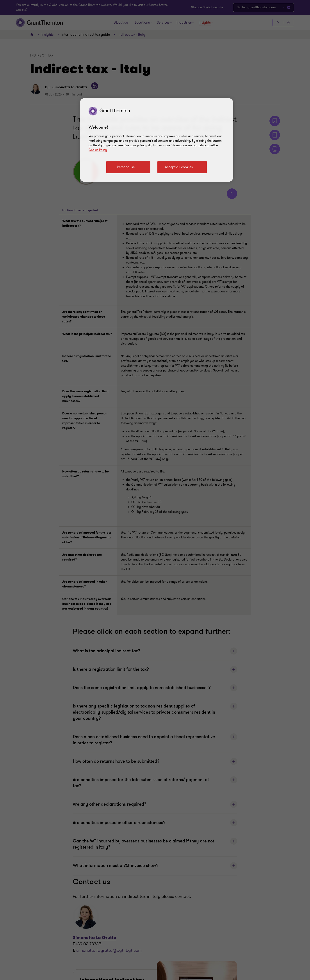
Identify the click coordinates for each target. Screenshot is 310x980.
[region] (157, 140)
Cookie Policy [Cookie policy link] (98, 150)
